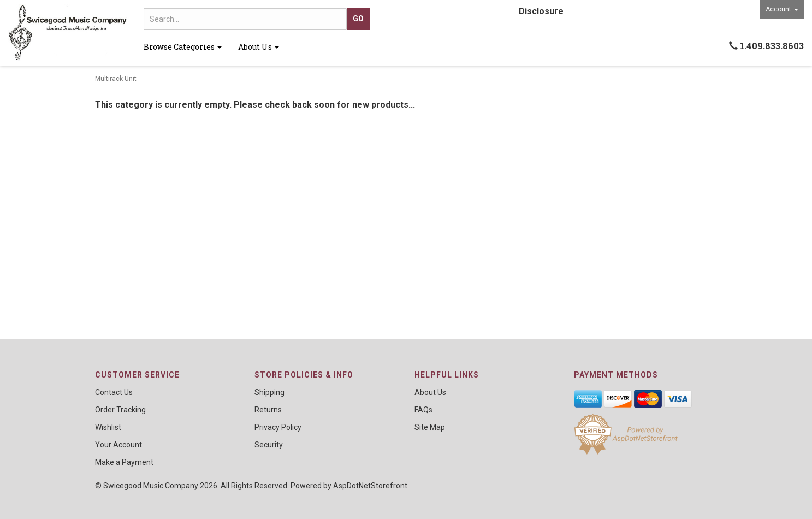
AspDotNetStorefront (370, 486)
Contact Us (114, 392)
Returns (268, 410)
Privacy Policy (278, 427)
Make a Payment (124, 462)
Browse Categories (183, 47)
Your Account (118, 445)
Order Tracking (120, 410)
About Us (259, 47)
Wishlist (108, 427)
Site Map (430, 427)
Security (269, 445)
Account (782, 9)
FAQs (423, 410)
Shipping (269, 392)
